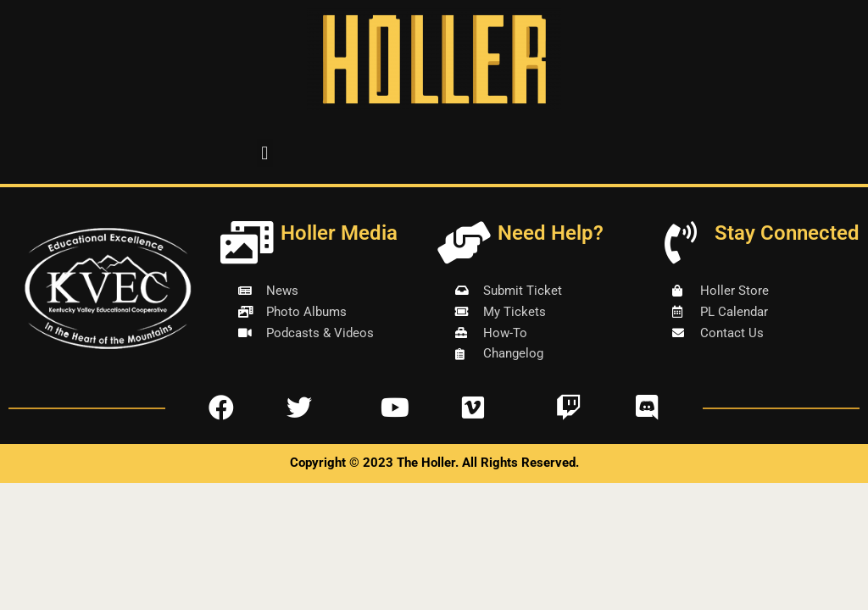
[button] (265, 153)
